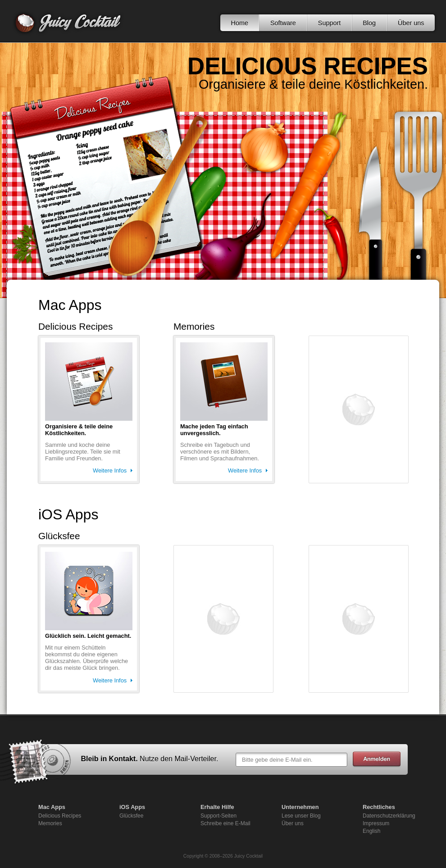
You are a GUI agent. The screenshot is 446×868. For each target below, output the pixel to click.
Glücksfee (131, 816)
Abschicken (377, 759)
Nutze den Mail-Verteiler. (179, 759)
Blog (369, 23)
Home (240, 23)
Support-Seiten (218, 816)
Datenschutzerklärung (389, 816)
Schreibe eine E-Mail (225, 823)
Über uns (411, 23)
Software (283, 23)
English (371, 831)
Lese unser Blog (301, 816)
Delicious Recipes (60, 816)
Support (329, 23)
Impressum (376, 823)
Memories (50, 823)
